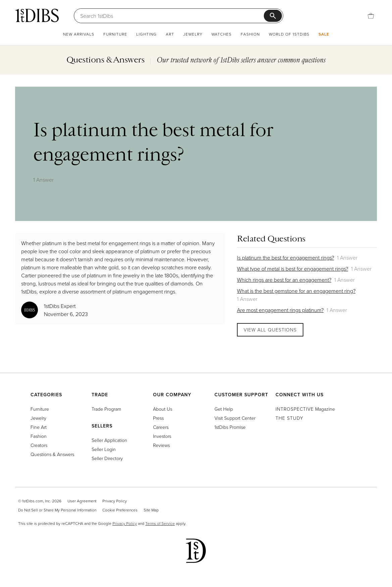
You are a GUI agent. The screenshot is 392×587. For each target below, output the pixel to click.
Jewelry (193, 34)
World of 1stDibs (289, 34)
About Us (163, 409)
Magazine (305, 409)
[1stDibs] (37, 15)
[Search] (172, 16)
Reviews (161, 445)
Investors (162, 436)
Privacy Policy (115, 501)
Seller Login (104, 449)
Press (158, 418)
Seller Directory (107, 458)
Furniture (115, 34)
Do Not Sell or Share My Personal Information (57, 510)
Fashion (250, 34)
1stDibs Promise (230, 427)
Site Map (151, 510)
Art (170, 34)
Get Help (224, 409)
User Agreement (82, 501)
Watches (222, 34)
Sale (324, 34)
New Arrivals (79, 34)
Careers (161, 427)
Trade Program (106, 409)
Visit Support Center (235, 418)
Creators (39, 445)
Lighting (146, 34)
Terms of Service (160, 523)
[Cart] (371, 16)
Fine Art (39, 427)
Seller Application (109, 440)
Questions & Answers (52, 454)
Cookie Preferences (120, 510)
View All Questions (270, 330)
